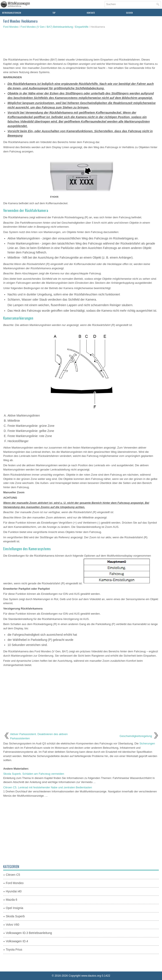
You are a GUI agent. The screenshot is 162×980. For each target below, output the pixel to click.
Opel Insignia (14, 908)
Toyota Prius (14, 950)
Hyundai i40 (14, 891)
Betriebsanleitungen (12, 13)
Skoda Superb (15, 916)
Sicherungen (147, 743)
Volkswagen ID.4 (17, 941)
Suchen (129, 13)
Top (54, 13)
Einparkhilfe (82, 27)
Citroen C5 (13, 875)
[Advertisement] (81, 44)
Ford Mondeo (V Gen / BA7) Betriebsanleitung (47, 27)
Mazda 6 (12, 900)
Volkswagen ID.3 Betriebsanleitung (29, 933)
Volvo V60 (12, 925)
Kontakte (91, 13)
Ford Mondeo (11, 27)
